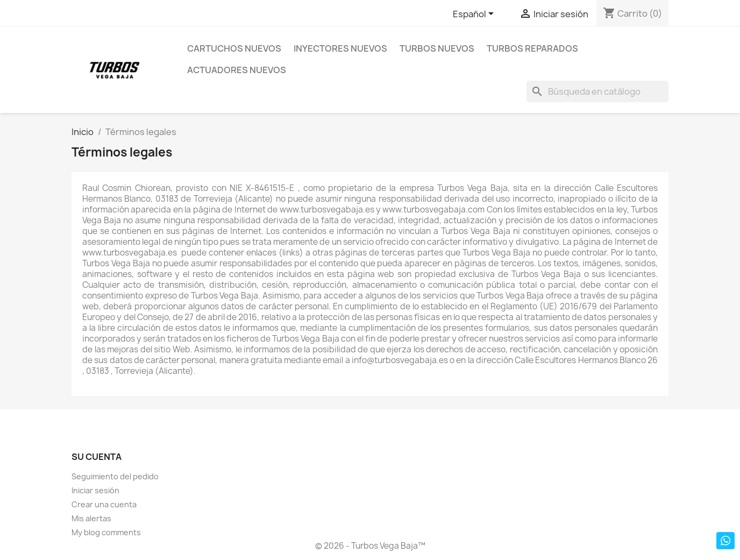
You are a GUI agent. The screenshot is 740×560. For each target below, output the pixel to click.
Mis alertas (91, 518)
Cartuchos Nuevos (234, 48)
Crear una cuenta (104, 504)
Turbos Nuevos (437, 48)
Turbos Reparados (532, 48)
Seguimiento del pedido (115, 476)
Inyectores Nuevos (340, 48)
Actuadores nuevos (237, 70)
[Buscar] (597, 91)
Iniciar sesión (95, 490)
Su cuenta (97, 457)
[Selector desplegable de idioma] (475, 15)
